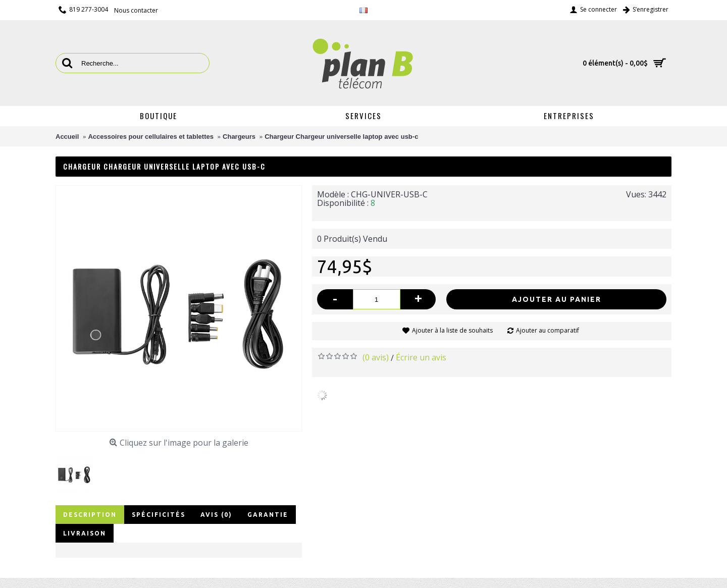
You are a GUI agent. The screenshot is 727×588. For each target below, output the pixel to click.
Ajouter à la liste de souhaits (452, 330)
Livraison (85, 533)
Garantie (268, 515)
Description (90, 515)
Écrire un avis (421, 357)
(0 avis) (376, 357)
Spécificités (159, 515)
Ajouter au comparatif (548, 330)
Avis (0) (216, 515)
